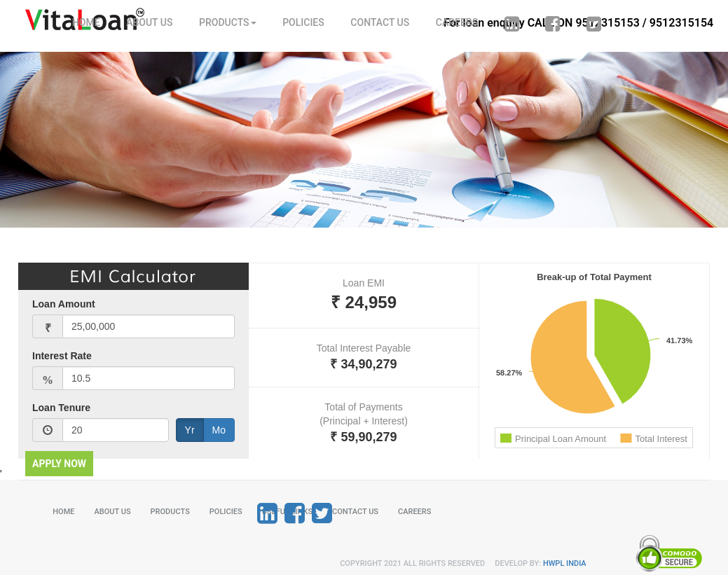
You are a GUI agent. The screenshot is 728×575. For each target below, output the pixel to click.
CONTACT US (380, 22)
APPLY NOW (59, 464)
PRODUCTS (228, 22)
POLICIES (303, 22)
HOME (86, 22)
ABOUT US (149, 22)
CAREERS (457, 22)
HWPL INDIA (565, 563)
